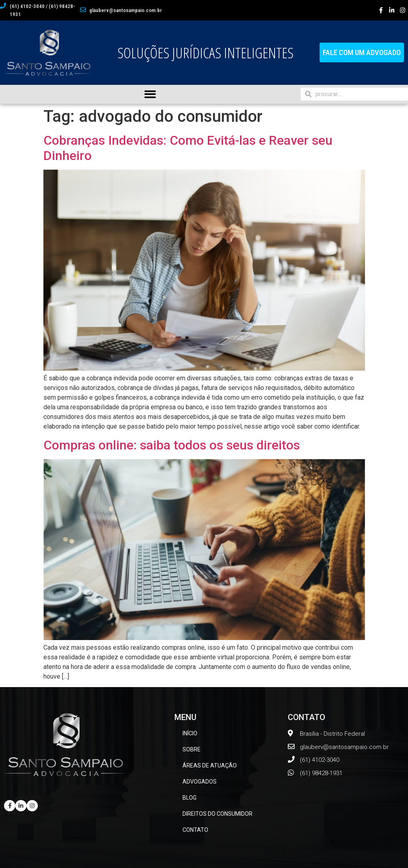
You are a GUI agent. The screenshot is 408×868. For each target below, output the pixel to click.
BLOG (190, 798)
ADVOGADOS (200, 782)
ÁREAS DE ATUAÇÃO (210, 765)
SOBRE (192, 749)
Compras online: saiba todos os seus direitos (172, 445)
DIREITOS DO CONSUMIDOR (217, 814)
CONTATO (195, 830)
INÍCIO (190, 733)
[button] (362, 52)
